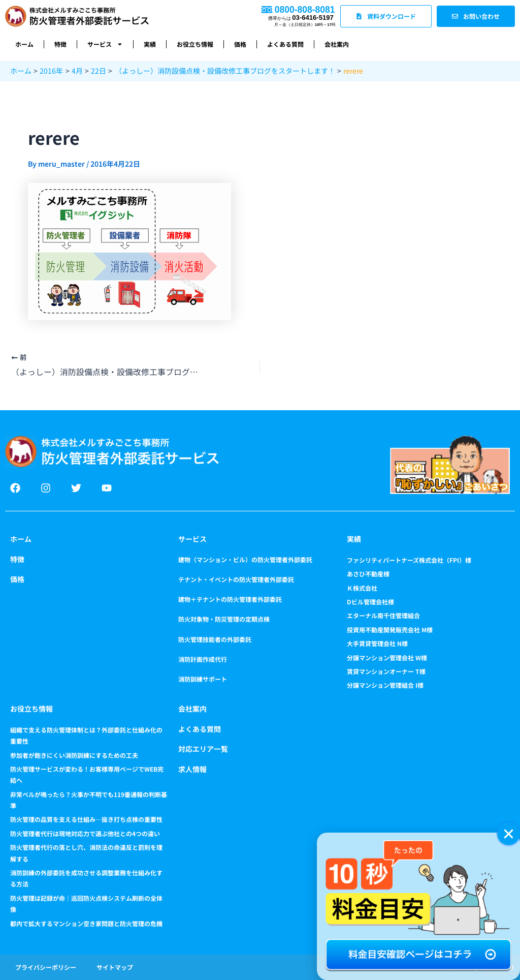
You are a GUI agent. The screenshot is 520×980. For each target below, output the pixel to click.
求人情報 (192, 769)
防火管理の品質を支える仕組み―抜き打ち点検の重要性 (86, 819)
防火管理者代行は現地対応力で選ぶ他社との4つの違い (85, 833)
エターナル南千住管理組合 (383, 615)
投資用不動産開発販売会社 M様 (390, 630)
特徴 (60, 44)
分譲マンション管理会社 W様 (387, 657)
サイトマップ (115, 967)
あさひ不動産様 (368, 574)
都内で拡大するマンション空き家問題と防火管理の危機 (86, 923)
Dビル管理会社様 (370, 602)
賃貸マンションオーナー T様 (386, 671)
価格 (240, 44)
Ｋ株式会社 (362, 588)
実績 (150, 44)
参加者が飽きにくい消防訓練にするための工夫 (74, 755)
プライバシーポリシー (46, 967)
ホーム (24, 44)
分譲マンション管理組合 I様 (385, 685)
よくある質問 (285, 44)
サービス (105, 44)
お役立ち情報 (195, 44)
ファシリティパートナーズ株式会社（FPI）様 (409, 560)
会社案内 (337, 44)
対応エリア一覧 (203, 749)
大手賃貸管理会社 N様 (377, 643)
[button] (509, 834)
